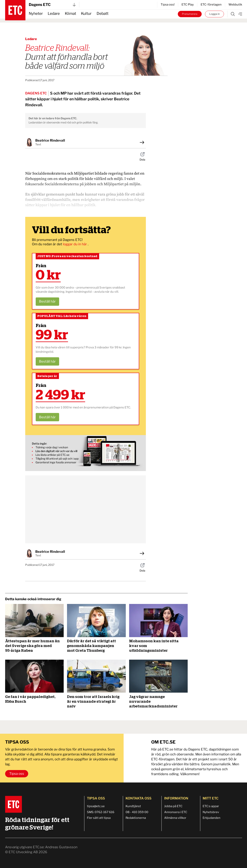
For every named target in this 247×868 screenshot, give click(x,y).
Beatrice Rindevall (50, 140)
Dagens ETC (52, 5)
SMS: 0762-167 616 (101, 812)
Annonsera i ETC (176, 812)
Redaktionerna (136, 818)
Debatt (103, 14)
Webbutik (235, 5)
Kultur (86, 14)
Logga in (214, 14)
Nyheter (36, 14)
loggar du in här (75, 244)
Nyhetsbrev (211, 812)
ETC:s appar (211, 806)
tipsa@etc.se (96, 806)
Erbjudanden (212, 818)
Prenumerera (190, 14)
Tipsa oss (17, 774)
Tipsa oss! (168, 5)
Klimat (70, 14)
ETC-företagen (211, 5)
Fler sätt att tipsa (99, 818)
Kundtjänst (133, 806)
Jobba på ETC (173, 806)
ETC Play (188, 5)
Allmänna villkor (175, 818)
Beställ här (47, 301)
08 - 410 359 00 (137, 812)
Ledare (54, 14)
